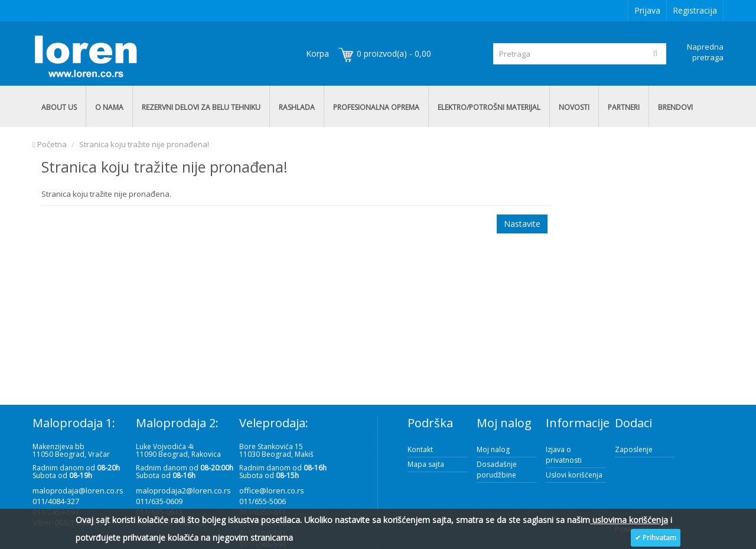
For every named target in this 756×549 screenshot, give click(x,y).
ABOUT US (59, 107)
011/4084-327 (56, 501)
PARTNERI (624, 107)
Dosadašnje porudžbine (497, 470)
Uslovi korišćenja (574, 475)
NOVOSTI (574, 107)
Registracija (695, 10)
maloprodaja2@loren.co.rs (183, 490)
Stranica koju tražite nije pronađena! (144, 144)
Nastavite (522, 224)
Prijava (647, 10)
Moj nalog (493, 449)
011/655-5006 (263, 501)
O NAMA (109, 107)
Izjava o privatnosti (564, 455)
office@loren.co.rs (272, 490)
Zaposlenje (634, 449)
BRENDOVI (675, 107)
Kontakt (420, 449)
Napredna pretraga (705, 52)
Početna (50, 144)
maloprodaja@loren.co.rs (78, 490)
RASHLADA (297, 107)
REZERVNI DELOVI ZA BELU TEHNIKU (201, 107)
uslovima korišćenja (629, 520)
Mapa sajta (426, 464)
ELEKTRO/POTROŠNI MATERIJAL (489, 107)
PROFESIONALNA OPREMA (376, 107)
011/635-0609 (159, 501)
